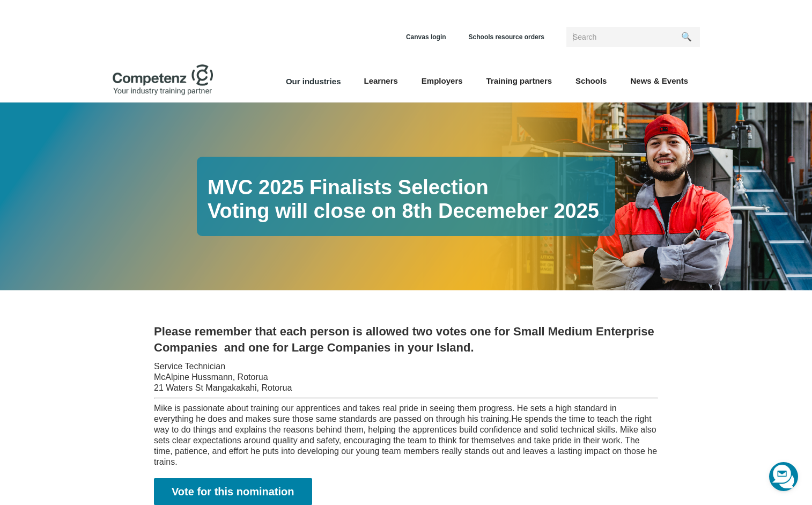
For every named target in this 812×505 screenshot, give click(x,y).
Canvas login (426, 37)
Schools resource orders (507, 37)
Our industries (313, 81)
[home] (163, 80)
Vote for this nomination (233, 492)
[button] (381, 80)
